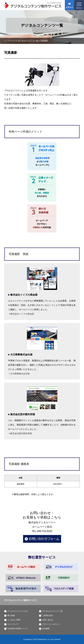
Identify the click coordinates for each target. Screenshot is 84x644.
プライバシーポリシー (51, 624)
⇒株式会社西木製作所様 (20, 433)
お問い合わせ (48, 620)
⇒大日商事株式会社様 (19, 374)
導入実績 (11, 615)
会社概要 (46, 629)
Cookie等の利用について (18, 629)
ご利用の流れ (48, 615)
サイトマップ (13, 624)
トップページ (10, 41)
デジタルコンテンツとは (17, 611)
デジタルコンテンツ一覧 (28, 41)
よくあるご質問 (14, 620)
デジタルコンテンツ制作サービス (20, 600)
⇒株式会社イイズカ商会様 (21, 314)
